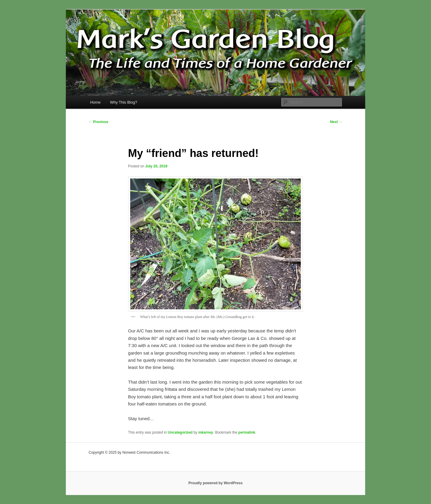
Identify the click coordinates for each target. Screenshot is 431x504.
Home (95, 102)
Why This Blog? (123, 102)
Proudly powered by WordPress (215, 483)
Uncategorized (180, 432)
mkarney (206, 432)
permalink (247, 432)
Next (336, 122)
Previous (98, 122)
